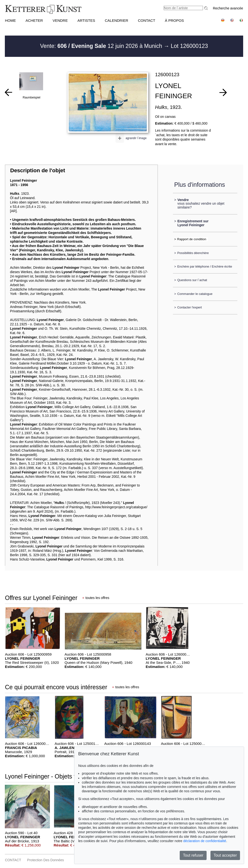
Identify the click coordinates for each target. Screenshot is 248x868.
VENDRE (60, 20)
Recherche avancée (228, 8)
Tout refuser (193, 855)
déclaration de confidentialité (205, 841)
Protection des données (46, 860)
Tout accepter (225, 855)
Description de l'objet (38, 170)
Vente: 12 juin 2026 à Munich (102, 46)
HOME (10, 20)
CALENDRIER (117, 20)
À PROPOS (174, 20)
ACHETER (34, 20)
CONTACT (146, 20)
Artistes (86, 20)
